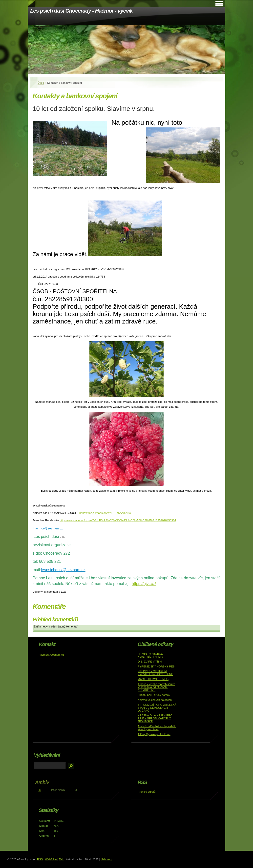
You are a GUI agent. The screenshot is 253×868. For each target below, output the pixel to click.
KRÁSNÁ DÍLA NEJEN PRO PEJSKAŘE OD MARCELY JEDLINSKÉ (155, 718)
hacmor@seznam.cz (48, 528)
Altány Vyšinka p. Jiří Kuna (154, 734)
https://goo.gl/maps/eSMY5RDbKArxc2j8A (105, 513)
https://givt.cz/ (144, 584)
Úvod (41, 83)
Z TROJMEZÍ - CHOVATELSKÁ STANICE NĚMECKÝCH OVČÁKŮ (157, 708)
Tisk (61, 859)
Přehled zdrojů (147, 792)
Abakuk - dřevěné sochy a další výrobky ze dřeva (157, 728)
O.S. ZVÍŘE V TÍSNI (150, 662)
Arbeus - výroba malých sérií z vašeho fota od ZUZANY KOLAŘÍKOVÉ (156, 687)
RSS (40, 859)
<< (40, 790)
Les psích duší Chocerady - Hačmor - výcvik (81, 11)
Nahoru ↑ (106, 859)
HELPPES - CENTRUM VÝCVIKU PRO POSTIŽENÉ (155, 673)
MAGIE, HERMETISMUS (153, 679)
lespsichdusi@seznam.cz (63, 570)
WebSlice (51, 859)
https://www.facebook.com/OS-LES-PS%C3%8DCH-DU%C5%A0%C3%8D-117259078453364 (118, 520)
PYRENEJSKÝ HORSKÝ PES (156, 666)
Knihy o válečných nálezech (155, 700)
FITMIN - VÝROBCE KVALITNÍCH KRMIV (150, 655)
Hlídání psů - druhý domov (154, 695)
